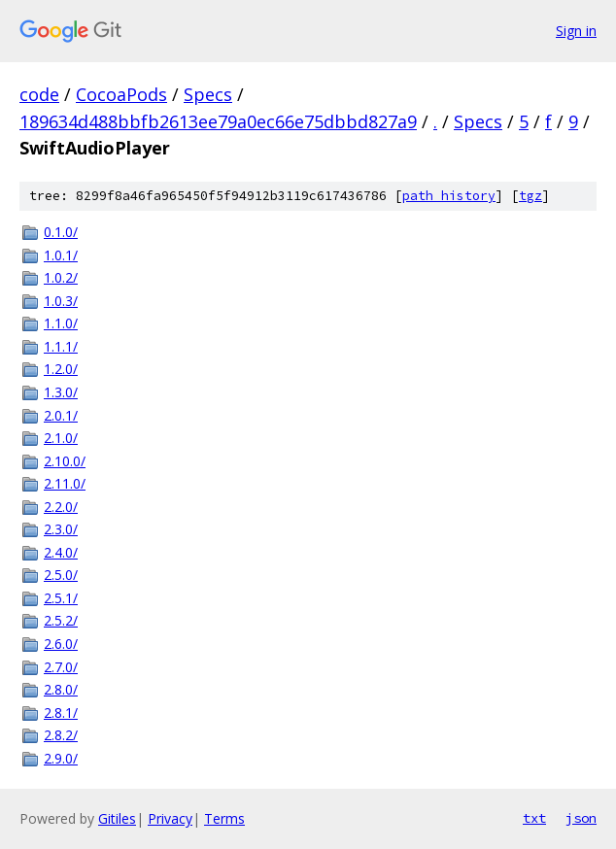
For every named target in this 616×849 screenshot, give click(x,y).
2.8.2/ (61, 735)
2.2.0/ (61, 507)
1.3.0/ (61, 392)
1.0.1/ (61, 255)
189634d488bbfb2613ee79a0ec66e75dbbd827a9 (218, 121)
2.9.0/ (61, 758)
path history (449, 196)
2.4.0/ (61, 552)
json (581, 818)
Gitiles (117, 818)
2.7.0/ (61, 667)
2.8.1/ (61, 713)
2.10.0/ (65, 461)
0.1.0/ (61, 232)
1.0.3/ (61, 301)
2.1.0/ (61, 438)
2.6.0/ (61, 644)
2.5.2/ (61, 620)
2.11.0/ (65, 483)
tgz (530, 196)
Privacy (170, 818)
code (39, 94)
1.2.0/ (61, 369)
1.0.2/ (61, 277)
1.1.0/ (61, 323)
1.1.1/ (61, 346)
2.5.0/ (61, 575)
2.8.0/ (61, 689)
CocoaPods (121, 94)
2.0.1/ (61, 415)
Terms (224, 818)
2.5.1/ (61, 598)
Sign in (576, 31)
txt (534, 818)
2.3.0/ (61, 529)
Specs (208, 94)
